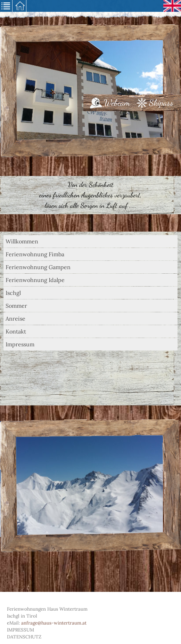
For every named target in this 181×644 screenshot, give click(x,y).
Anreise (15, 319)
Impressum (20, 344)
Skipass (161, 103)
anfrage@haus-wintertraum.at (54, 623)
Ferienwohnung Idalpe (35, 280)
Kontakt (16, 331)
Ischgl (13, 293)
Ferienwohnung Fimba (35, 254)
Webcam (117, 103)
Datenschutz (24, 637)
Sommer (16, 306)
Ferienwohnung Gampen (38, 267)
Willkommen (22, 241)
